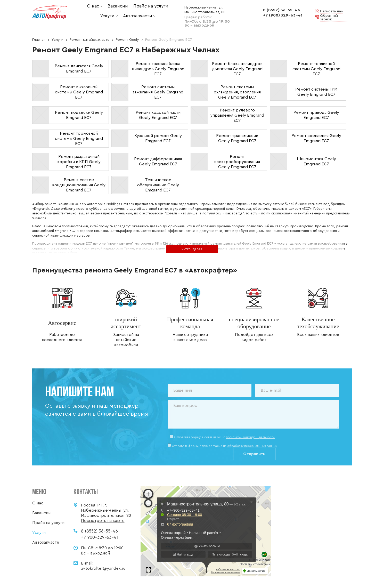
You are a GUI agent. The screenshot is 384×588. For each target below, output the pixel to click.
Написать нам (332, 11)
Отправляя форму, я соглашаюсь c (224, 437)
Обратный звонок (329, 18)
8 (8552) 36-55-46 (282, 10)
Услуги (58, 40)
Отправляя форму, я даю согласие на (224, 446)
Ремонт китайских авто (90, 40)
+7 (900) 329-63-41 (283, 15)
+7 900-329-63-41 (100, 537)
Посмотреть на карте (103, 521)
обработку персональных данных (252, 446)
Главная (39, 40)
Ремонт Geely (127, 40)
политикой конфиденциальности (250, 437)
